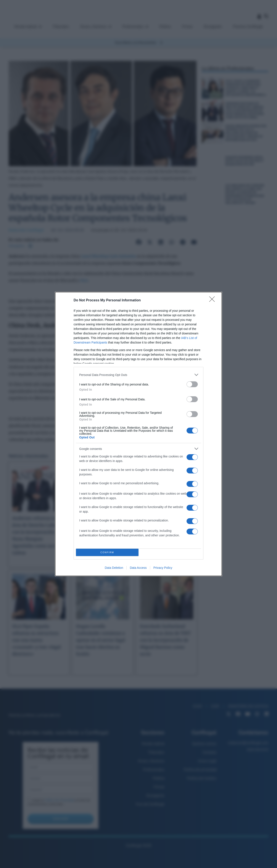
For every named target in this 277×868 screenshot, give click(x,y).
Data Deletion (114, 568)
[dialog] (138, 434)
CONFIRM (107, 552)
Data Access (138, 568)
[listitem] (138, 375)
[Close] (213, 301)
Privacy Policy (163, 568)
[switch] (192, 384)
